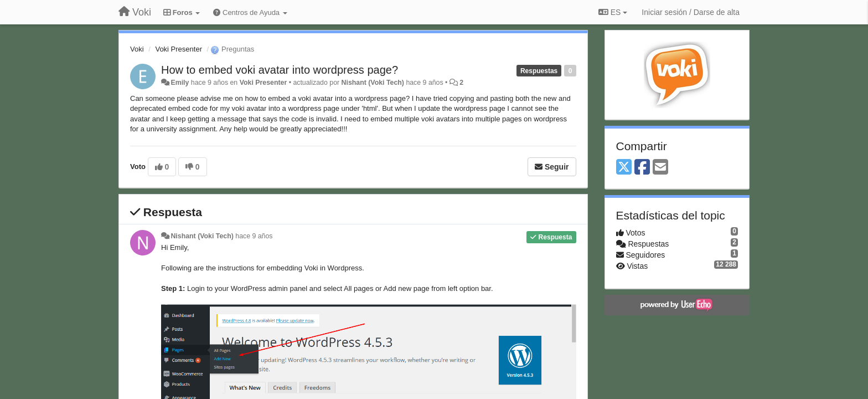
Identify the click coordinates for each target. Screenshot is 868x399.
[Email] (660, 168)
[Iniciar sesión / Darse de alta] (691, 12)
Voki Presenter (179, 49)
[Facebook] (642, 168)
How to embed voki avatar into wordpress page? (280, 70)
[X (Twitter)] (624, 168)
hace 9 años (254, 236)
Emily (180, 83)
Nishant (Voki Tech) (373, 83)
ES (613, 12)
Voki (137, 49)
